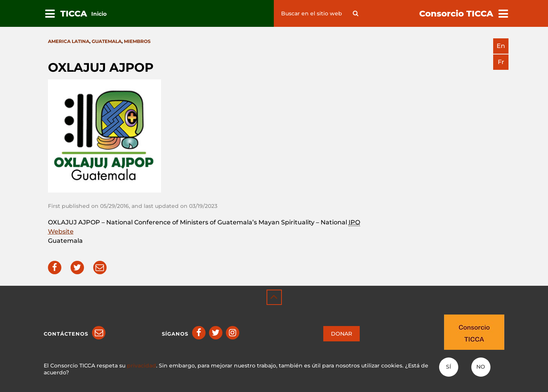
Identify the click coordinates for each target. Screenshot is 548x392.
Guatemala (107, 41)
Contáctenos (66, 334)
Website (61, 231)
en (501, 46)
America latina (69, 41)
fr (501, 62)
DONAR (341, 334)
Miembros (137, 41)
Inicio (99, 14)
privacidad (142, 366)
